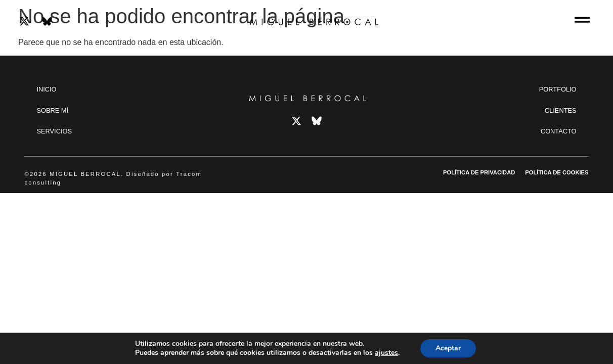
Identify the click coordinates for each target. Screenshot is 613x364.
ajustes (386, 353)
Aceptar (448, 348)
